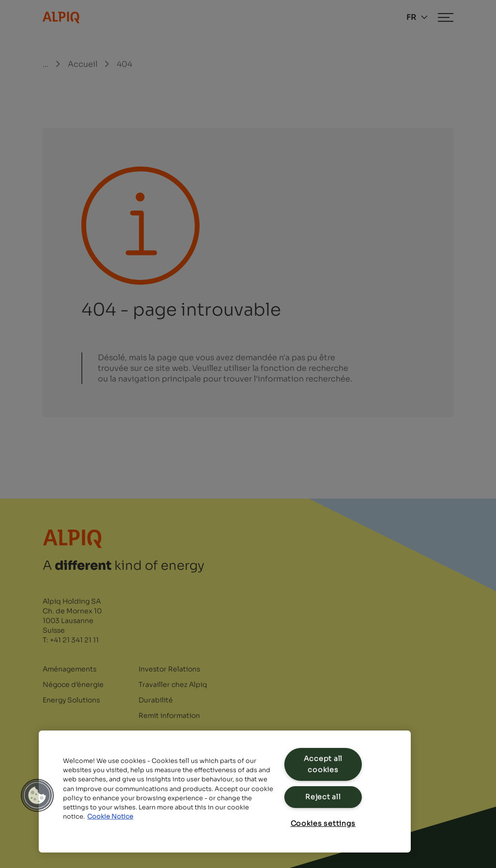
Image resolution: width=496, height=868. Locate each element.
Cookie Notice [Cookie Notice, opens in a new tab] (110, 817)
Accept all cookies (323, 764)
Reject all (323, 797)
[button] (37, 795)
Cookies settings (323, 823)
